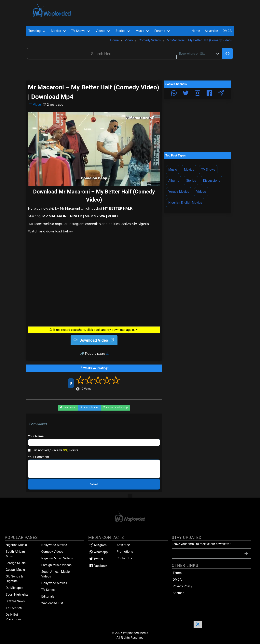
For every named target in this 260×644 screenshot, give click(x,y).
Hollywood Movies (54, 583)
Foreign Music (16, 563)
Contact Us (124, 558)
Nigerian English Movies (185, 203)
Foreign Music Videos (56, 565)
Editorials (48, 596)
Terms (177, 573)
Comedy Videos (52, 552)
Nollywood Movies (54, 545)
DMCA (227, 31)
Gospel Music (15, 570)
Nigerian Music (16, 545)
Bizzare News (15, 601)
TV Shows (208, 170)
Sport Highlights (17, 594)
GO (227, 54)
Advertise (123, 545)
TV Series (48, 590)
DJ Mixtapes (14, 588)
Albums (174, 181)
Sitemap (178, 593)
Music (173, 170)
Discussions (212, 181)
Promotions (125, 552)
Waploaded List (52, 603)
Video (35, 105)
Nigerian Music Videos (57, 558)
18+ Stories (14, 608)
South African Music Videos (55, 574)
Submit (94, 484)
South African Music (15, 554)
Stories (191, 181)
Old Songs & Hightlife (14, 579)
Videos (201, 192)
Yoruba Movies (179, 192)
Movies (189, 170)
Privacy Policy (182, 586)
